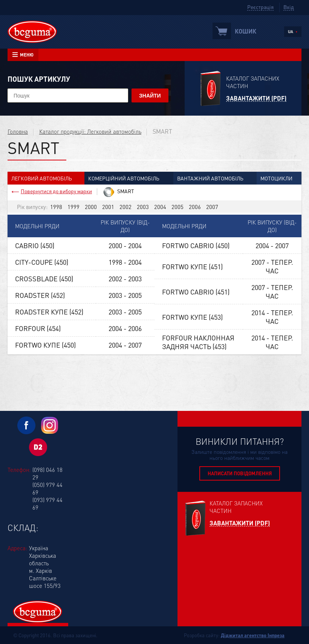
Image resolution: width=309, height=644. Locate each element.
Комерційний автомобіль (124, 178)
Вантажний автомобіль (210, 178)
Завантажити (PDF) (256, 98)
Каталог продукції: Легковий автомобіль (90, 131)
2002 (125, 207)
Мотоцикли (276, 178)
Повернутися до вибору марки (56, 191)
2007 (212, 207)
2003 (143, 207)
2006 (195, 207)
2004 (160, 207)
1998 (56, 207)
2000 (91, 207)
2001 (108, 207)
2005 (177, 207)
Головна (18, 131)
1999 (73, 207)
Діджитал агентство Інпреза (253, 635)
